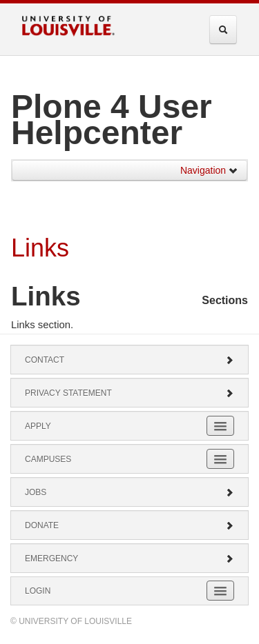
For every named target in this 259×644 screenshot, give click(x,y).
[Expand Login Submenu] (220, 591)
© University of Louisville (71, 621)
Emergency (129, 559)
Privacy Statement (129, 393)
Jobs (129, 492)
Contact (129, 360)
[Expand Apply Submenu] (220, 426)
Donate (129, 525)
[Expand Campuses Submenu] (220, 459)
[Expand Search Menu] (223, 30)
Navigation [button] (209, 170)
